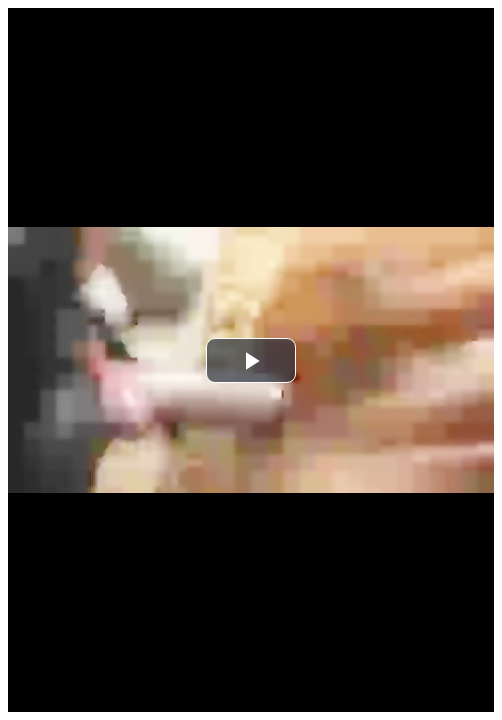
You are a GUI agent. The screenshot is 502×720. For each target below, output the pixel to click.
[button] (251, 360)
